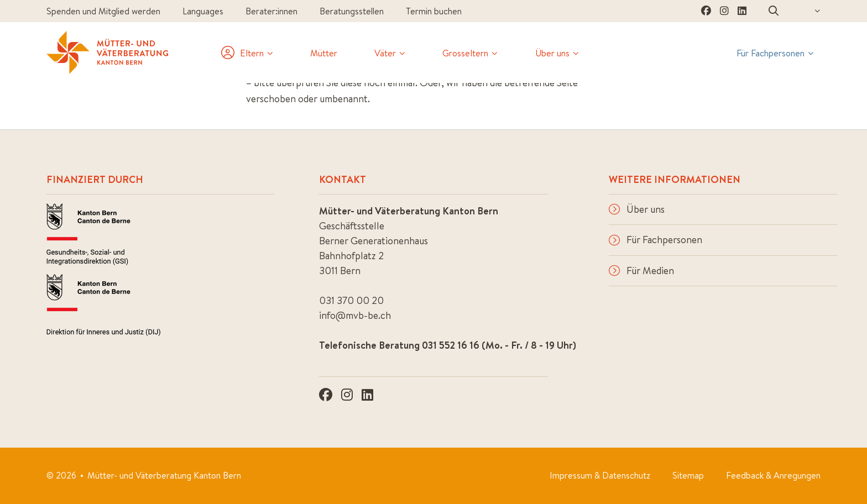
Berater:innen (271, 11)
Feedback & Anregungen (773, 475)
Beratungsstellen (352, 11)
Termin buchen (434, 11)
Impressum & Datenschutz (600, 475)
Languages (203, 11)
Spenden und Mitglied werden (103, 11)
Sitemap (688, 475)
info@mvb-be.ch (355, 315)
